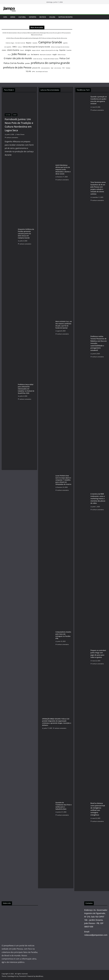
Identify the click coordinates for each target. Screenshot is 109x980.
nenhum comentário (11, 138)
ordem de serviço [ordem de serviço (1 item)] (38, 59)
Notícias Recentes (65, 17)
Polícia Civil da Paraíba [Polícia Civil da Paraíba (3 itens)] (14, 63)
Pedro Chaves (20, 134)
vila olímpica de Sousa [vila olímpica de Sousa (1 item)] (42, 72)
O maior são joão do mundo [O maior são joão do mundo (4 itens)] (18, 58)
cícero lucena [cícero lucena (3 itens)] (13, 50)
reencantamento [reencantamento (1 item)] (45, 68)
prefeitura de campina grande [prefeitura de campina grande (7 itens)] (50, 63)
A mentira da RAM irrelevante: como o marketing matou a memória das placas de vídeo (98, 498)
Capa (5, 17)
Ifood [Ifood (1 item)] (9, 55)
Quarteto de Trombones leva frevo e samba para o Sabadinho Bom (64, 806)
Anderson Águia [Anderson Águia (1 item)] (10, 43)
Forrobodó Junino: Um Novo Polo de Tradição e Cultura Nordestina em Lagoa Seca (19, 125)
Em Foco (43, 17)
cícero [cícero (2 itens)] (4, 50)
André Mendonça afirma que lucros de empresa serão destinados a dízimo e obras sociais (63, 169)
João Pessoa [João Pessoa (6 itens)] (19, 54)
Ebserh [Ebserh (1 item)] (22, 50)
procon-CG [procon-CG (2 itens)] (36, 68)
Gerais (13, 17)
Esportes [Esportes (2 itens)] (62, 50)
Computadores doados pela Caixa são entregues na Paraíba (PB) (63, 635)
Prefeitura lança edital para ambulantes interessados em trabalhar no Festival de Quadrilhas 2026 (26, 389)
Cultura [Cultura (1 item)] (20, 47)
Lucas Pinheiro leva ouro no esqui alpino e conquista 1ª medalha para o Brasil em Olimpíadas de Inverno (63, 480)
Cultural (22, 17)
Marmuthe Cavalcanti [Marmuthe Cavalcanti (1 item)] (46, 55)
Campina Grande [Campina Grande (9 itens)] (50, 42)
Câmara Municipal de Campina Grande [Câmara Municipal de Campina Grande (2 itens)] (36, 47)
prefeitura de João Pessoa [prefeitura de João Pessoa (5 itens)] (17, 67)
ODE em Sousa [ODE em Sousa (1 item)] (62, 55)
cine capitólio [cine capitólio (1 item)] (8, 47)
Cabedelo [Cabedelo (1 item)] (35, 43)
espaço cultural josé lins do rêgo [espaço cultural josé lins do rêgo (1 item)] (50, 50)
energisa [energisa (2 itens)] (28, 50)
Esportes (33, 17)
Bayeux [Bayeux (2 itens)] (29, 43)
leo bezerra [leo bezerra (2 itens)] (35, 54)
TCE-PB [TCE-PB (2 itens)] (28, 71)
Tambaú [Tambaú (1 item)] (68, 68)
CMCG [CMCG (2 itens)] (14, 47)
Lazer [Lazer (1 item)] (29, 55)
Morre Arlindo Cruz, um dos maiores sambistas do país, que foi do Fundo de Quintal (64, 325)
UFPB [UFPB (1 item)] (33, 72)
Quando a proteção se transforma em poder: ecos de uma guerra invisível (99, 100)
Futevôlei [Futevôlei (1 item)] (69, 50)
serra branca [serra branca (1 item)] (58, 68)
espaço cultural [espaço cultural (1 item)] (36, 50)
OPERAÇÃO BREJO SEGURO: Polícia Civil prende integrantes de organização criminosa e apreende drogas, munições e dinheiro (57, 722)
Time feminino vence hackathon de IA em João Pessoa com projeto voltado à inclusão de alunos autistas (98, 188)
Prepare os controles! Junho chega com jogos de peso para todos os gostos (98, 654)
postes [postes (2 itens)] (27, 63)
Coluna (52, 17)
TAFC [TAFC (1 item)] (63, 68)
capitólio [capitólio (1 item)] (65, 43)
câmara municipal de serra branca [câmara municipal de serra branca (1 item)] (60, 47)
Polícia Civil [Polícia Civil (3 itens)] (65, 58)
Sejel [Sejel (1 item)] (52, 68)
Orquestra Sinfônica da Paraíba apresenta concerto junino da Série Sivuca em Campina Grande (26, 234)
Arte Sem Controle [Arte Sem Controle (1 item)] (20, 43)
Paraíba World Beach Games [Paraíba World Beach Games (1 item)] (51, 59)
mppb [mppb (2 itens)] (55, 54)
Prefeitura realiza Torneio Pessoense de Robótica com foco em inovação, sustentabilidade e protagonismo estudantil (99, 343)
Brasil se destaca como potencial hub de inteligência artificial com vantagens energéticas (98, 809)
